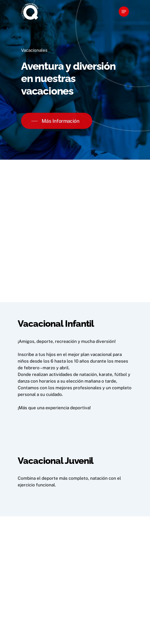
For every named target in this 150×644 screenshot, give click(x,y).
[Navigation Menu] (124, 12)
